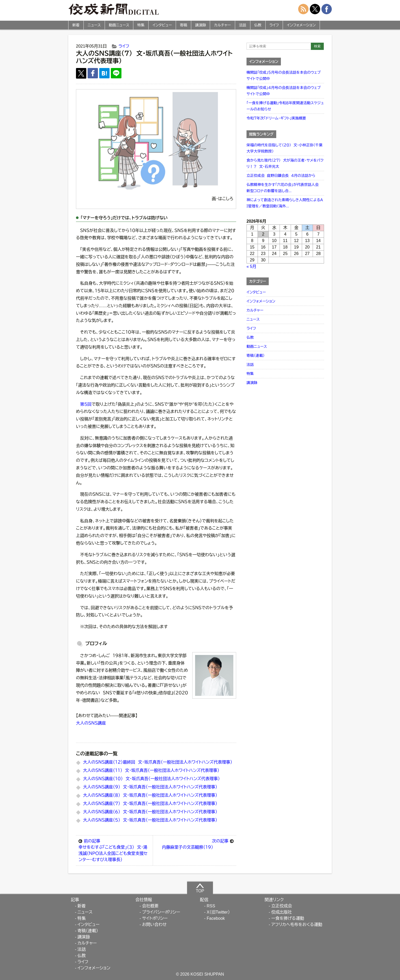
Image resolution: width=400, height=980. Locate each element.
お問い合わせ (154, 925)
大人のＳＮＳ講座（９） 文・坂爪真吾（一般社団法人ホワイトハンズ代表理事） (150, 787)
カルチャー (222, 25)
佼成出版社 (282, 912)
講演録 (201, 25)
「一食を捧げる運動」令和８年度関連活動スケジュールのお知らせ (285, 106)
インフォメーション (301, 25)
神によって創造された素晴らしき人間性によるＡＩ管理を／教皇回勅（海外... (285, 203)
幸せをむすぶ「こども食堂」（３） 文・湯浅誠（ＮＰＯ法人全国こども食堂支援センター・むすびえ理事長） (114, 850)
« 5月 (251, 266)
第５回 (86, 404)
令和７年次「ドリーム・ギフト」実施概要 (276, 118)
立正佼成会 (282, 906)
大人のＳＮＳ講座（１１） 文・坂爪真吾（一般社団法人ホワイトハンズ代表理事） (151, 770)
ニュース (94, 25)
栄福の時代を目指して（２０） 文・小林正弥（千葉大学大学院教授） (284, 148)
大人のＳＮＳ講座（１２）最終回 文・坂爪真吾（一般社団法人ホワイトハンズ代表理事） (158, 762)
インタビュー (162, 25)
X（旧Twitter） (218, 912)
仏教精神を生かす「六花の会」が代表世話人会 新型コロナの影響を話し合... (284, 188)
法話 (243, 25)
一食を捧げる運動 (288, 918)
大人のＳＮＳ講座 (91, 723)
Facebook (216, 918)
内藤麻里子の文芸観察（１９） (198, 844)
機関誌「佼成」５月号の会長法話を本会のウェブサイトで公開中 (284, 76)
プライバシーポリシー (161, 912)
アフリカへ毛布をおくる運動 (297, 925)
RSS (211, 906)
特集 (141, 25)
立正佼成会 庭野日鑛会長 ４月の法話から (281, 176)
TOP (200, 888)
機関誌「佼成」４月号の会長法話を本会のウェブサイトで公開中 (284, 91)
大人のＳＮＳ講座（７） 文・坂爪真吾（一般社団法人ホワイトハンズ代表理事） (150, 804)
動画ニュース (119, 25)
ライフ (274, 25)
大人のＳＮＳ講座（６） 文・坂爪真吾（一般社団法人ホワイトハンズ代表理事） (150, 812)
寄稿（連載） (256, 356)
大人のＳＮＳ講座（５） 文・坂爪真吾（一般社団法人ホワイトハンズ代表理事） (150, 820)
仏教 (258, 25)
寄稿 (183, 25)
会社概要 (150, 906)
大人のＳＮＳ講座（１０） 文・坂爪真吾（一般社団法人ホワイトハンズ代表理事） (151, 779)
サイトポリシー (155, 918)
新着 (76, 25)
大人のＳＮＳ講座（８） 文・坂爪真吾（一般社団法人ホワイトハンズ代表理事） (150, 795)
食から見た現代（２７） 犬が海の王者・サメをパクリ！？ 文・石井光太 (285, 163)
